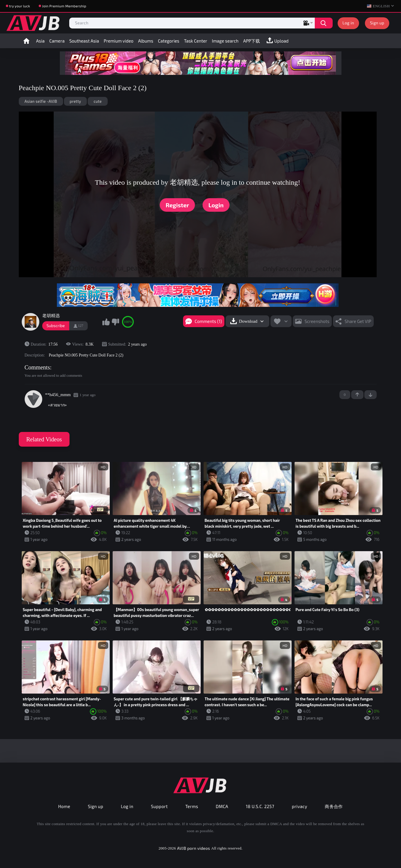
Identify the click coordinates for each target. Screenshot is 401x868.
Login (216, 205)
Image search (225, 41)
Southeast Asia (84, 41)
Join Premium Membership (64, 6)
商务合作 (334, 806)
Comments (37, 367)
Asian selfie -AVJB (41, 101)
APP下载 (252, 41)
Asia (40, 41)
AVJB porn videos (194, 848)
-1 (370, 395)
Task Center (196, 41)
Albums (146, 41)
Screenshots (317, 321)
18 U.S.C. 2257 (260, 806)
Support (159, 806)
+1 (357, 395)
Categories (169, 41)
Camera (57, 41)
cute (98, 101)
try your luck (20, 6)
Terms (192, 806)
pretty (76, 101)
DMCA (222, 806)
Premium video (119, 41)
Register (177, 205)
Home (26, 41)
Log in (348, 23)
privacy (300, 806)
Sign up (377, 23)
